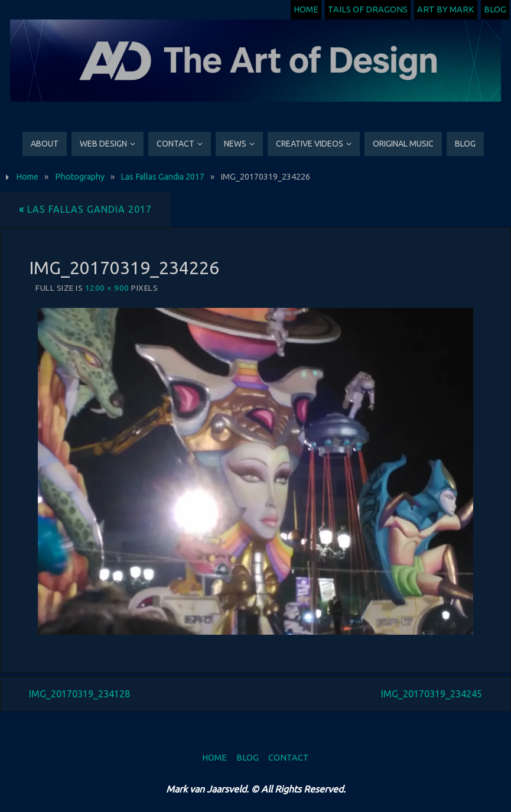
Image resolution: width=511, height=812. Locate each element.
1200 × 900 (107, 288)
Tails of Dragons (368, 9)
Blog (495, 9)
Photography (80, 177)
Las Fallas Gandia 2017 (162, 177)
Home (306, 9)
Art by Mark (446, 9)
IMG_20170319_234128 (79, 694)
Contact (289, 758)
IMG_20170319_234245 (432, 694)
